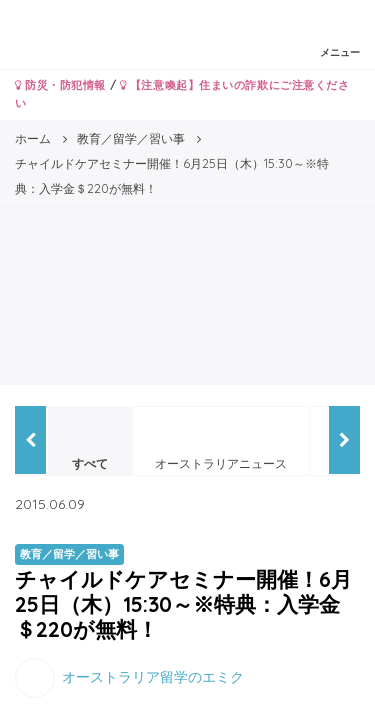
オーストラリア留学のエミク (153, 676)
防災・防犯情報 (60, 85)
